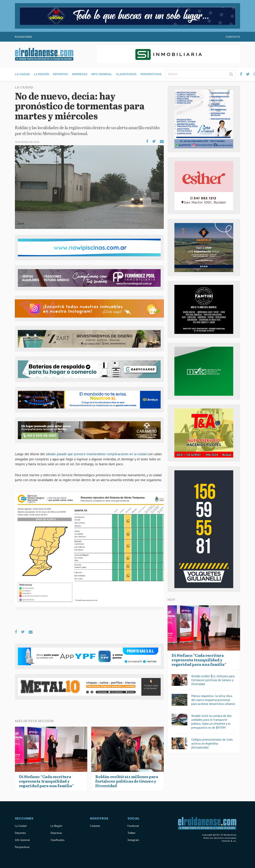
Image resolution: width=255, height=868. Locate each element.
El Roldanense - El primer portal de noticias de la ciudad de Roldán (44, 54)
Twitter (132, 833)
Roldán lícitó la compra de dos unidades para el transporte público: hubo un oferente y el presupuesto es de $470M (211, 722)
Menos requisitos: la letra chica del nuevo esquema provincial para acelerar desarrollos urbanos (213, 700)
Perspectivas (151, 74)
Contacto (233, 37)
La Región (41, 74)
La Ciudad (22, 74)
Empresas (80, 74)
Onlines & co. (229, 841)
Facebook (133, 826)
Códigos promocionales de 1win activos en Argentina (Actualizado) (212, 743)
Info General (102, 74)
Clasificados (126, 74)
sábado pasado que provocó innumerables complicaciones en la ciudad (96, 454)
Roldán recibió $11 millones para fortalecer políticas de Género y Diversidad (213, 680)
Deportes (61, 74)
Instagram (133, 840)
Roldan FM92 (23, 37)
